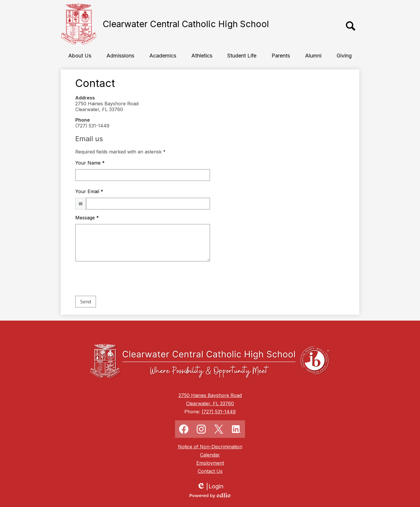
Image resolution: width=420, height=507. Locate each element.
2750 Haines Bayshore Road (210, 395)
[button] (80, 55)
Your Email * (89, 191)
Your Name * (90, 163)
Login (210, 486)
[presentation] (120, 280)
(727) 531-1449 (219, 412)
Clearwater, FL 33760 (210, 403)
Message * (87, 218)
